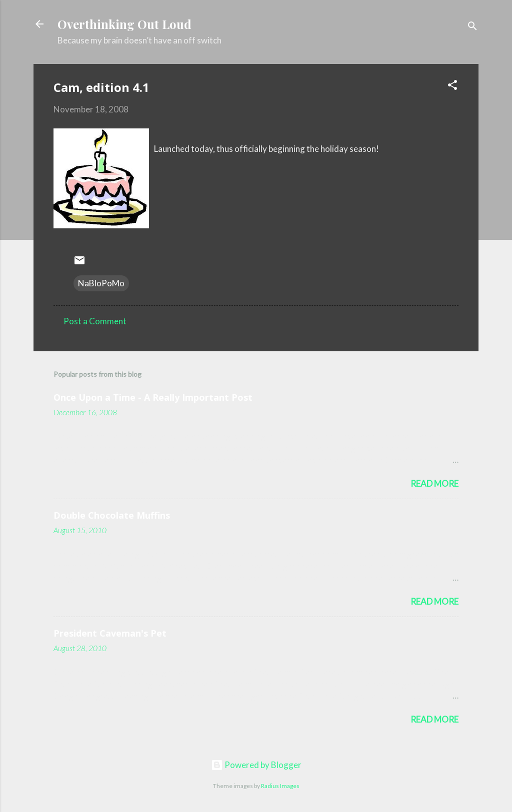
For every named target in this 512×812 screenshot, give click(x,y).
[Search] (472, 27)
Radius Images (280, 786)
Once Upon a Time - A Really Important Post (153, 397)
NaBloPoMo (101, 283)
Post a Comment (95, 321)
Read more (434, 483)
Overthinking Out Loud (124, 24)
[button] (452, 86)
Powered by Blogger (256, 765)
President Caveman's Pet (110, 633)
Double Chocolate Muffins (112, 515)
